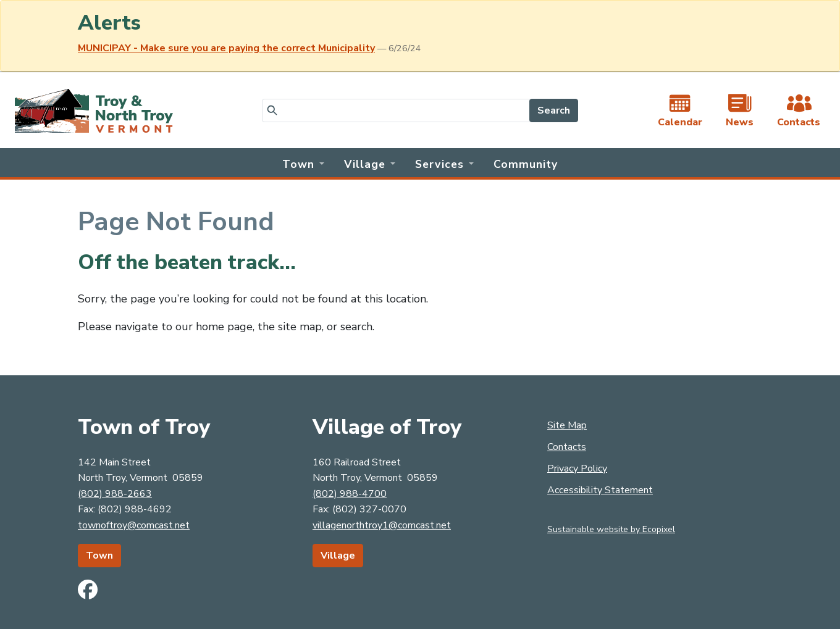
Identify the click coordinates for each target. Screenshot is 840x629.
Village (338, 556)
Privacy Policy (577, 469)
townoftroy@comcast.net (134, 525)
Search (554, 110)
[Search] (396, 110)
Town (99, 556)
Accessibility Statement (600, 490)
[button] (303, 163)
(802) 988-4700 (350, 494)
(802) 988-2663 (115, 494)
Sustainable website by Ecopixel (611, 529)
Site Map (567, 425)
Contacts (567, 447)
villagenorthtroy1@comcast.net (382, 525)
